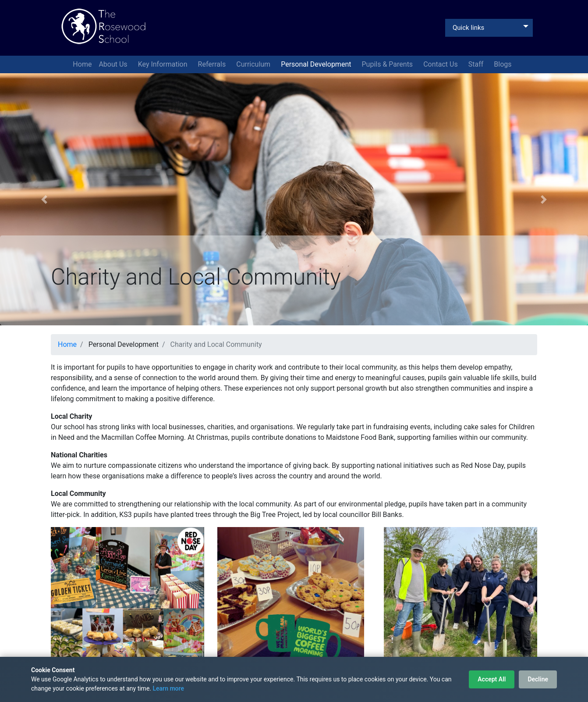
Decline (538, 679)
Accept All (492, 679)
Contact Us (441, 64)
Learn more (168, 688)
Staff (477, 64)
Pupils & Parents (388, 64)
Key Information (164, 64)
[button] (44, 199)
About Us (114, 64)
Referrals (213, 64)
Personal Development (317, 64)
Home (82, 64)
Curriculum (254, 64)
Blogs (503, 64)
